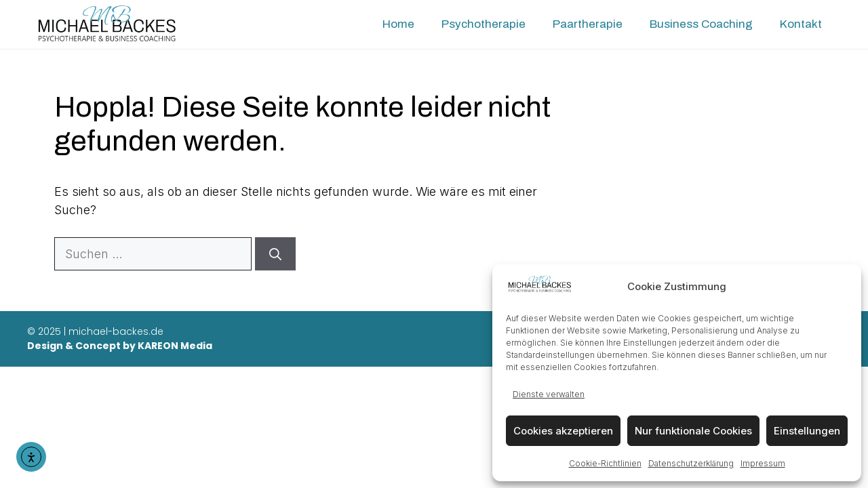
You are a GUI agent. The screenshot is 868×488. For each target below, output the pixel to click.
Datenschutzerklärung (691, 463)
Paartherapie (588, 24)
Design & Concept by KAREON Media (120, 346)
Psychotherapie (484, 24)
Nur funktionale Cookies (693, 431)
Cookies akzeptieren (563, 431)
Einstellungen (807, 431)
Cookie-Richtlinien (605, 463)
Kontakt (801, 24)
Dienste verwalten (549, 394)
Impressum (763, 463)
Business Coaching (701, 24)
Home (398, 24)
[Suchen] (275, 254)
